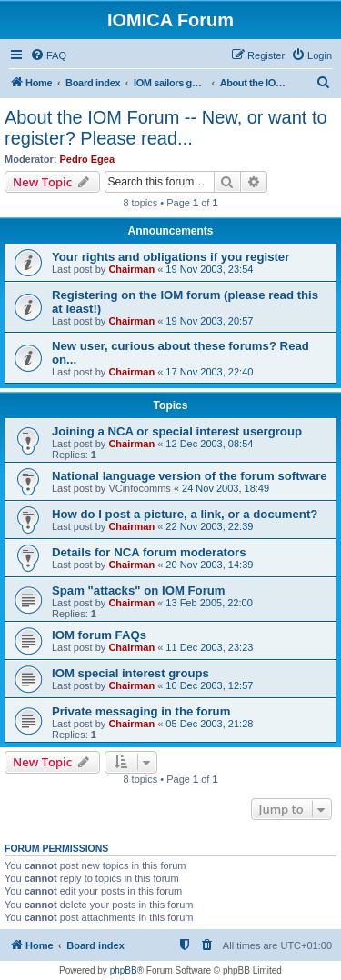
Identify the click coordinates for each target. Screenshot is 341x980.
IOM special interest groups (130, 673)
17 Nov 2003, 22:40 (209, 372)
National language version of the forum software (190, 476)
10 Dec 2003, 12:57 (209, 685)
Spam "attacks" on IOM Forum (139, 590)
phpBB (124, 970)
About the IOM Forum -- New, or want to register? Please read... (166, 128)
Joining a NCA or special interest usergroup (177, 431)
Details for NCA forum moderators (149, 552)
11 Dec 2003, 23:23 (209, 647)
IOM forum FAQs (99, 635)
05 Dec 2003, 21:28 (209, 724)
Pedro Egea (88, 159)
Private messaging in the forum (141, 711)
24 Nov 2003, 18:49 (226, 488)
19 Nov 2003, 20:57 (209, 321)
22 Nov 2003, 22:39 (209, 526)
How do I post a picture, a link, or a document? (185, 514)
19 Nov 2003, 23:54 (209, 269)
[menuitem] (48, 55)
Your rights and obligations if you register (170, 257)
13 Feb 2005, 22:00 (209, 603)
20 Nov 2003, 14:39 (209, 565)
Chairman (131, 269)
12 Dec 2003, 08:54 (209, 444)
